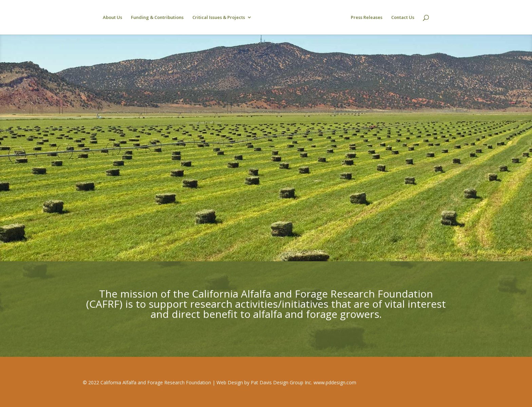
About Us (112, 18)
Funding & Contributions (157, 18)
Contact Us (403, 18)
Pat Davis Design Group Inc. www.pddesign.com (303, 382)
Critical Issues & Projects (219, 18)
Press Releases (367, 18)
